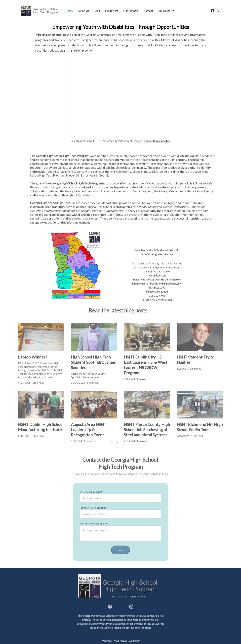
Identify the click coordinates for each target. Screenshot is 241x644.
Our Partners (131, 11)
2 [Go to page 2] (124, 443)
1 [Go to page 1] (117, 443)
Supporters (112, 11)
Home (69, 11)
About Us (84, 11)
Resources (164, 11)
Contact (148, 11)
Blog (97, 11)
